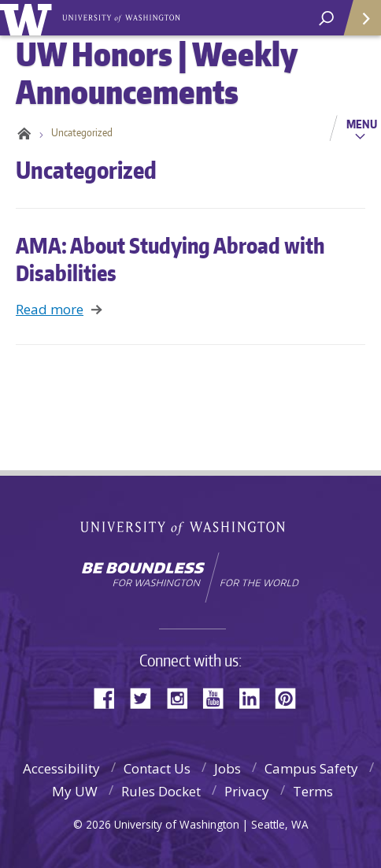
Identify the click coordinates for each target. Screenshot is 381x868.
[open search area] (326, 19)
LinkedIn (255, 697)
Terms (313, 791)
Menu (362, 124)
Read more (50, 309)
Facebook (110, 697)
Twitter (146, 697)
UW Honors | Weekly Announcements (122, 17)
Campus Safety (311, 768)
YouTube (219, 697)
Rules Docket (161, 791)
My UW (75, 791)
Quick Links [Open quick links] (357, 24)
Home (22, 132)
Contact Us (157, 768)
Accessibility (61, 768)
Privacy (247, 791)
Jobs (227, 768)
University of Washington (29, 18)
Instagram (183, 697)
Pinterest (291, 697)
